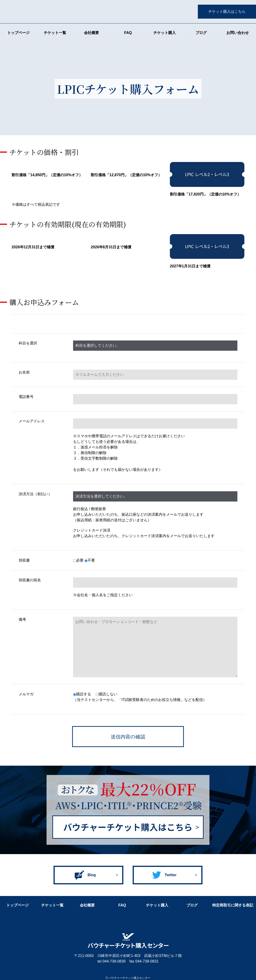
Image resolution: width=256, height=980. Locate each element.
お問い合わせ (238, 33)
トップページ (18, 33)
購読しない (106, 694)
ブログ (201, 33)
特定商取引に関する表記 (233, 905)
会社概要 (91, 33)
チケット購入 (165, 33)
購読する (82, 694)
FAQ (128, 33)
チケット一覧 (55, 33)
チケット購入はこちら (227, 12)
